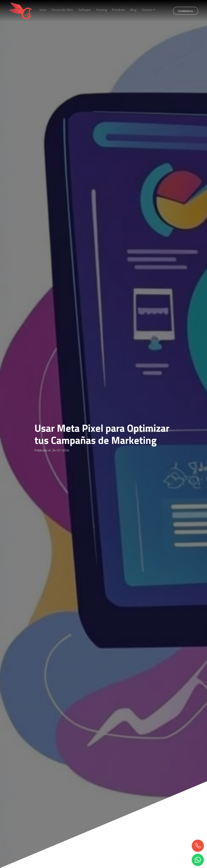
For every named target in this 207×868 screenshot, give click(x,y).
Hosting (102, 10)
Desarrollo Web (62, 10)
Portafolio (119, 10)
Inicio (43, 10)
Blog (133, 10)
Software (85, 10)
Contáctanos (186, 11)
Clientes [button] (147, 10)
